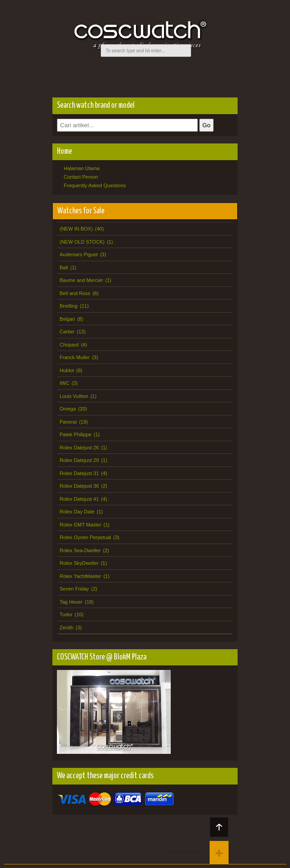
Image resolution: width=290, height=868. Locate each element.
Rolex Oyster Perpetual (85, 537)
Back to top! (219, 827)
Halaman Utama (82, 168)
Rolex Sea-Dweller (80, 550)
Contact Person (81, 177)
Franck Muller (75, 357)
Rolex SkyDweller (79, 563)
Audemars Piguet (79, 254)
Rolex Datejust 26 (79, 448)
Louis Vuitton (74, 396)
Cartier (67, 332)
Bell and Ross (75, 293)
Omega (68, 409)
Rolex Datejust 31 (79, 473)
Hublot (67, 370)
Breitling (69, 306)
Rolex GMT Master (80, 525)
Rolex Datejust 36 (79, 486)
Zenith (67, 628)
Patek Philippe (75, 434)
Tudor (66, 614)
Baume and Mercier (81, 280)
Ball (64, 268)
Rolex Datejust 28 (79, 460)
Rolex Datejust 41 (79, 499)
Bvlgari (67, 319)
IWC (64, 383)
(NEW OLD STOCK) (82, 242)
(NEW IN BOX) (76, 229)
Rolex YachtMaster (80, 576)
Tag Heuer (71, 602)
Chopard (69, 345)
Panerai (68, 422)
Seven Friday (74, 589)
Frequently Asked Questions (95, 185)
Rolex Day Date (77, 512)
